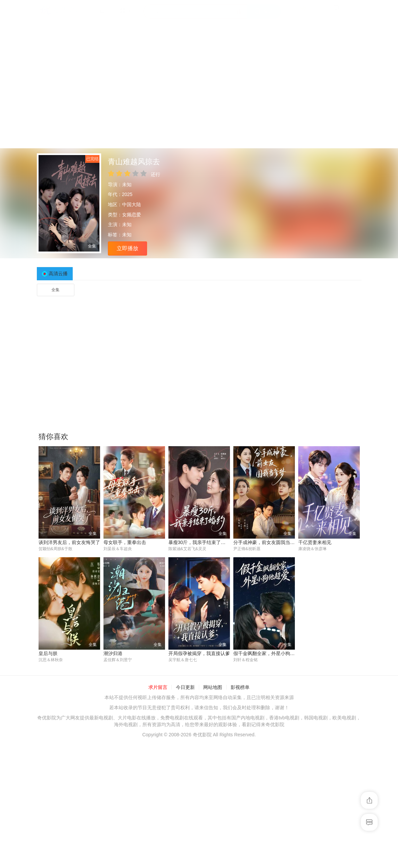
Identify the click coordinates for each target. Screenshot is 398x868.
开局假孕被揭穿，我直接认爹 (199, 654)
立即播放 (127, 248)
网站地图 (213, 688)
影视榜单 (240, 688)
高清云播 (58, 274)
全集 (55, 290)
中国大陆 (132, 204)
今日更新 (185, 688)
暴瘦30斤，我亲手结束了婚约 (200, 542)
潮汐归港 (113, 654)
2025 (127, 194)
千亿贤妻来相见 (315, 542)
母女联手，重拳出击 (125, 542)
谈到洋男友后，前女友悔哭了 (69, 542)
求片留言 (158, 688)
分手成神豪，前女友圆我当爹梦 (266, 542)
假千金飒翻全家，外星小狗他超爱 (269, 654)
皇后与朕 (48, 654)
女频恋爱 (132, 215)
